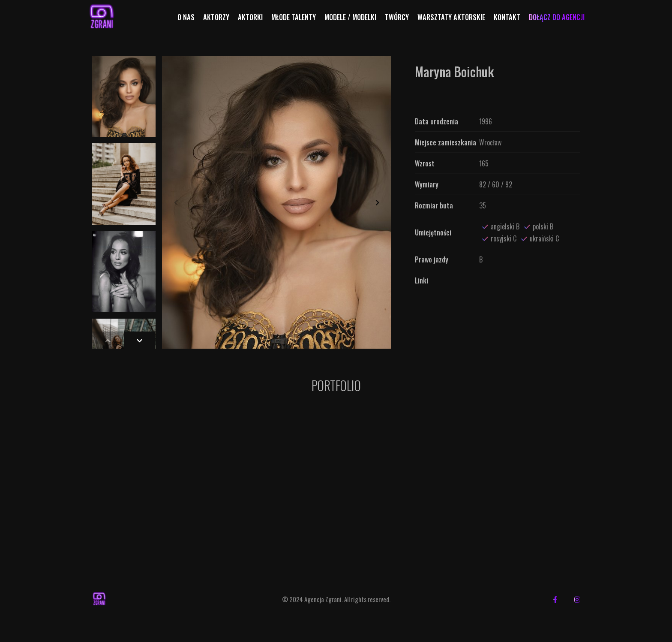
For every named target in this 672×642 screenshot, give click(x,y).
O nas (186, 17)
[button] (377, 202)
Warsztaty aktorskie (451, 17)
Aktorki (250, 17)
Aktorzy (216, 17)
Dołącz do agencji (557, 17)
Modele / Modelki (350, 17)
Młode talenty (294, 17)
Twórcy (397, 17)
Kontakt (507, 17)
